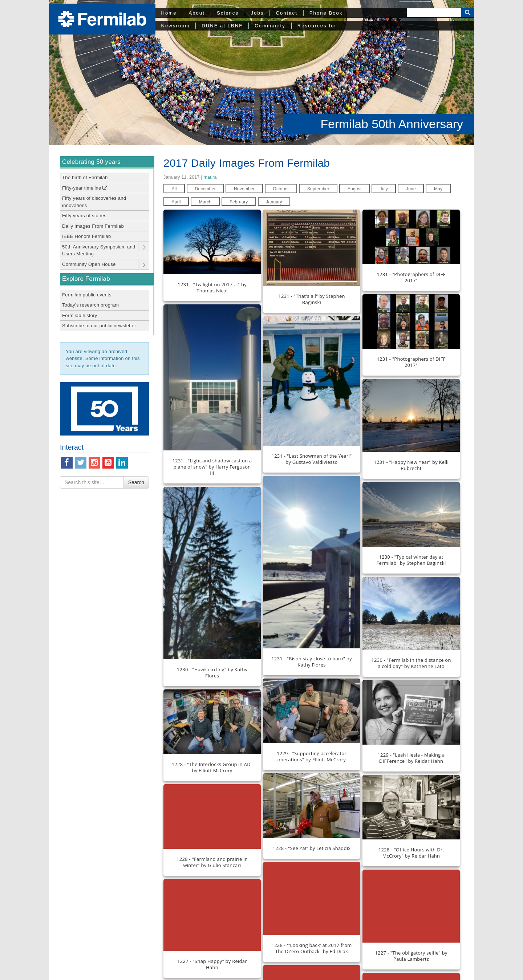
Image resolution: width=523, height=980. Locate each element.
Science (228, 13)
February (239, 202)
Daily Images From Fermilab (93, 226)
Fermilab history (80, 315)
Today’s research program (90, 305)
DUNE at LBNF (222, 26)
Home (169, 13)
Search (136, 482)
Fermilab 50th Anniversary (392, 124)
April (176, 202)
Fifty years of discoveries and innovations (94, 202)
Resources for (317, 26)
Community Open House (89, 264)
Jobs (258, 13)
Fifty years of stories (84, 216)
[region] (261, 73)
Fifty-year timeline (85, 188)
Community (270, 26)
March (205, 202)
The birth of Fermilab (85, 177)
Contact (286, 13)
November (244, 189)
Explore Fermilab (86, 279)
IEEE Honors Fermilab (87, 236)
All (174, 189)
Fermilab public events (87, 295)
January (274, 202)
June (411, 189)
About (197, 13)
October (281, 189)
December (205, 189)
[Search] (434, 13)
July (384, 189)
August (355, 189)
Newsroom (176, 26)
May (438, 189)
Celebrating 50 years (91, 162)
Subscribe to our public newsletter (99, 326)
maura (210, 177)
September (318, 189)
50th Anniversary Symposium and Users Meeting (99, 250)
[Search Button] (468, 13)
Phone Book (326, 13)
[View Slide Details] (104, 409)
